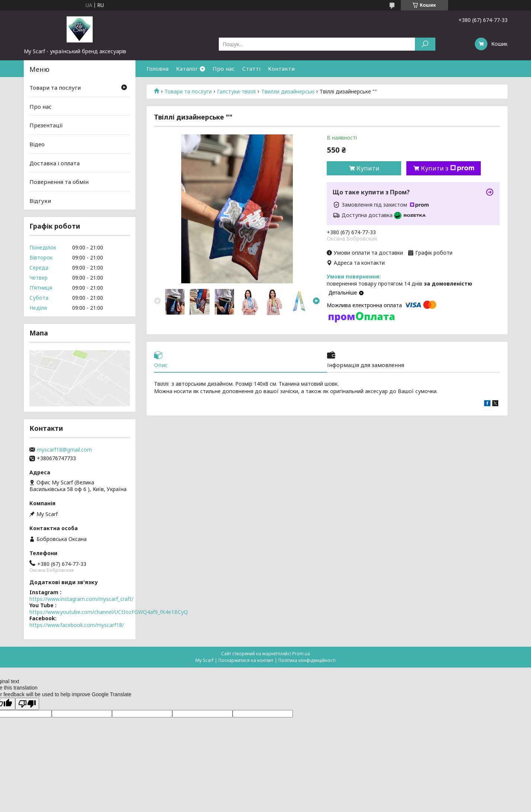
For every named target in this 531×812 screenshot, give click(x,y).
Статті (251, 69)
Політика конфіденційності (307, 660)
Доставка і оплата (55, 163)
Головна (158, 69)
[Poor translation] (27, 704)
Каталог (187, 69)
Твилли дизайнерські (288, 92)
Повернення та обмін (59, 182)
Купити (368, 168)
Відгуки (40, 201)
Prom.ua (301, 654)
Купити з (448, 168)
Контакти (281, 69)
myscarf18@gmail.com (64, 450)
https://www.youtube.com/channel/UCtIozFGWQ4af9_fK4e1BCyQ (109, 612)
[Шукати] (425, 44)
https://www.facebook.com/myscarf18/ (77, 625)
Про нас (224, 69)
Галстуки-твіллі (236, 92)
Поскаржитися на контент (246, 660)
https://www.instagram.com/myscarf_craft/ (81, 599)
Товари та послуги (188, 92)
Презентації (46, 125)
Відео (37, 144)
